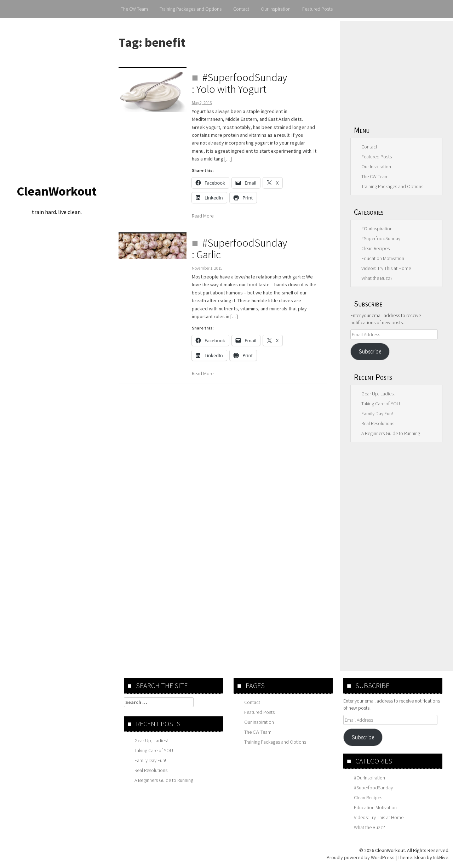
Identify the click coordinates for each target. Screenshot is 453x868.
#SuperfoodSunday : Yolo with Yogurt (239, 83)
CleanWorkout (57, 191)
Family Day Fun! (377, 413)
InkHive (441, 857)
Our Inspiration (276, 9)
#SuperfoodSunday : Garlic (239, 249)
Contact (241, 9)
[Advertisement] (396, 69)
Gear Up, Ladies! (378, 394)
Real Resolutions (378, 423)
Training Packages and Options (191, 9)
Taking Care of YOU (381, 404)
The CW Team (134, 9)
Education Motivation (383, 258)
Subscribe (370, 351)
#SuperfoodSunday (381, 238)
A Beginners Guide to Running (391, 433)
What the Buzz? (377, 278)
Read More (203, 216)
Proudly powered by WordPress (361, 857)
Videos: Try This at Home (386, 268)
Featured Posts (317, 9)
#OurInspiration (377, 229)
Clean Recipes (375, 248)
